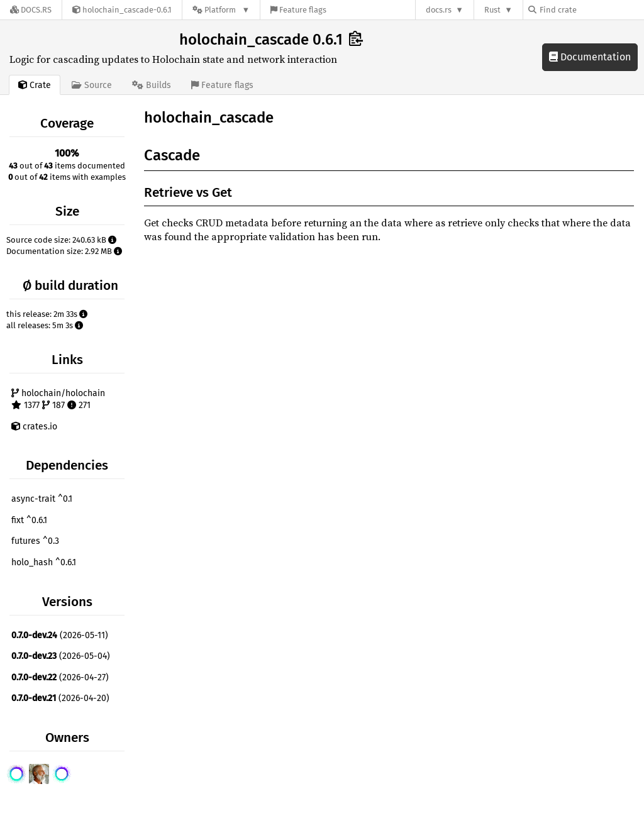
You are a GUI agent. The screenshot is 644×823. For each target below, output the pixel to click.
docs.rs (439, 10)
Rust (492, 10)
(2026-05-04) (61, 656)
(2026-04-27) (60, 677)
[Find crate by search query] (591, 10)
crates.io (34, 427)
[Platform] (221, 10)
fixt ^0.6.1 (29, 520)
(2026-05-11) (60, 635)
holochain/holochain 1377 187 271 (58, 400)
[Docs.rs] (31, 10)
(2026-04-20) (60, 698)
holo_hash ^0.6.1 (44, 562)
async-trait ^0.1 (42, 499)
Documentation (590, 57)
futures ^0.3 (35, 541)
